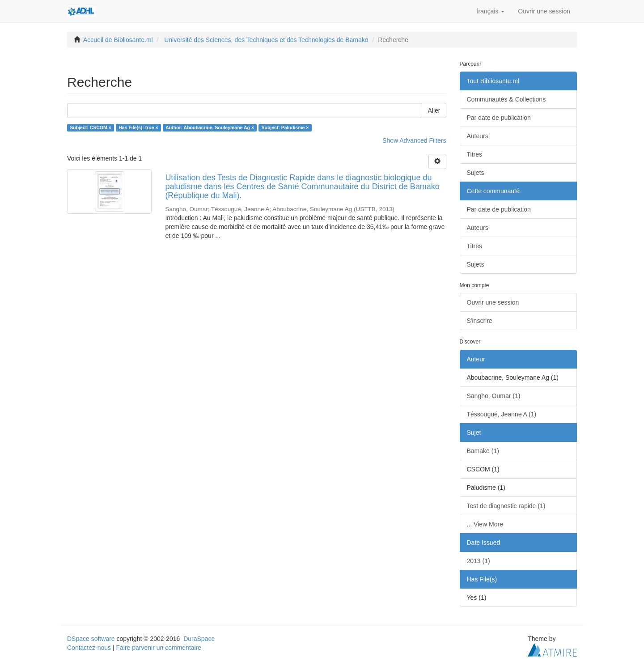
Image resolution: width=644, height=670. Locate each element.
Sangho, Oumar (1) (494, 396)
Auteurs (478, 136)
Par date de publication (499, 118)
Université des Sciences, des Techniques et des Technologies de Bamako (266, 40)
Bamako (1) (483, 451)
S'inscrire (480, 321)
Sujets (476, 173)
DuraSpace (199, 639)
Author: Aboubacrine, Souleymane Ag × (210, 127)
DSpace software (91, 639)
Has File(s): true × (138, 127)
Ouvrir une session (493, 302)
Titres (475, 154)
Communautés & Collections (506, 99)
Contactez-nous (89, 648)
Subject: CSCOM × (90, 127)
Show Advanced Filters (414, 140)
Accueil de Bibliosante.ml (118, 40)
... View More (485, 524)
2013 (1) (479, 561)
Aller (434, 110)
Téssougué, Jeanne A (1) (502, 414)
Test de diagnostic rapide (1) (506, 506)
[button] (490, 11)
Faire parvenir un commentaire (159, 648)
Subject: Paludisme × (285, 127)
